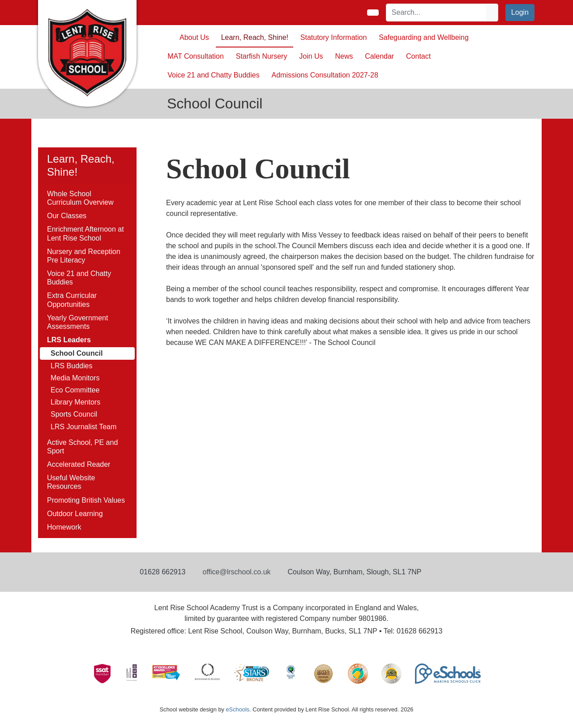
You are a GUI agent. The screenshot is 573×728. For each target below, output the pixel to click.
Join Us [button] (311, 56)
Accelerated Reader (79, 464)
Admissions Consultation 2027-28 (325, 75)
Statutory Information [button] (334, 37)
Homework (64, 527)
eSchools (237, 709)
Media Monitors (75, 378)
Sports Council (74, 414)
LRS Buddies (71, 366)
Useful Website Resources (71, 482)
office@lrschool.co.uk (237, 572)
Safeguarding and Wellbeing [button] (424, 37)
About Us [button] (194, 37)
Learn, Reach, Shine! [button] (255, 37)
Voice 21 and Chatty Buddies (79, 278)
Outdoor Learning (75, 514)
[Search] (436, 13)
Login (520, 12)
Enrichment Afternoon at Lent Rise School (86, 233)
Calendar (379, 56)
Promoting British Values (86, 500)
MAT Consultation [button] (196, 56)
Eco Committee (75, 390)
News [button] (344, 56)
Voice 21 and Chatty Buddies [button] (213, 75)
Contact (418, 56)
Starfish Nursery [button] (262, 56)
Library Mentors (75, 402)
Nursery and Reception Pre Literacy (84, 256)
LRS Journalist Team (83, 427)
